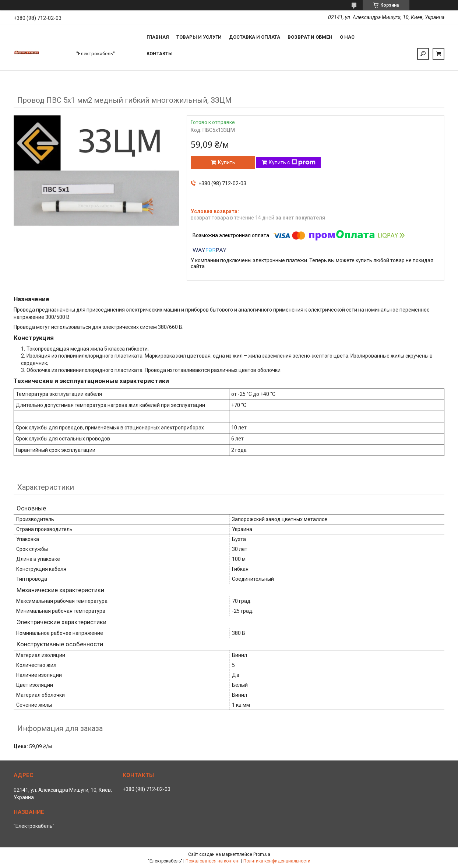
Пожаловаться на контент (213, 861)
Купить (227, 162)
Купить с (292, 162)
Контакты (160, 54)
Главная (158, 37)
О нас (347, 37)
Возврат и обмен (310, 37)
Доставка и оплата (255, 37)
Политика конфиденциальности (277, 861)
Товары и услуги (199, 37)
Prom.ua (262, 854)
